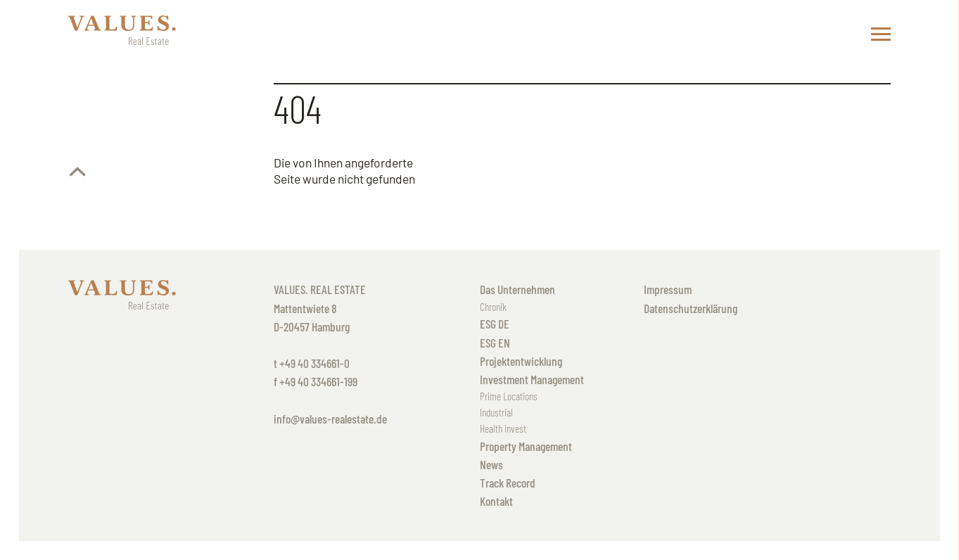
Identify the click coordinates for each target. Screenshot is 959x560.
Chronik (493, 307)
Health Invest (503, 428)
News (491, 464)
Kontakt (496, 501)
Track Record (508, 483)
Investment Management (532, 379)
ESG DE (495, 324)
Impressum (668, 289)
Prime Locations (509, 396)
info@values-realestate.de (330, 419)
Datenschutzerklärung (691, 308)
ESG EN (495, 343)
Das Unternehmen (517, 289)
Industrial (496, 412)
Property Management (526, 446)
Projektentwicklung (521, 361)
